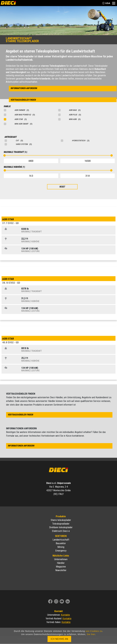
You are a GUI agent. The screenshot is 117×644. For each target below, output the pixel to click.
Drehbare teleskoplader (61, 527)
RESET (62, 187)
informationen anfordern (24, 88)
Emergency (61, 551)
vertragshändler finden (23, 100)
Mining (61, 547)
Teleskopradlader (61, 524)
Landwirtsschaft (61, 540)
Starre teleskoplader (61, 520)
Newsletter (61, 570)
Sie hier (91, 634)
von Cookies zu (94, 631)
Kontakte (65, 615)
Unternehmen (61, 559)
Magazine (61, 567)
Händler (61, 563)
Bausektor (61, 543)
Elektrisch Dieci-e (61, 531)
